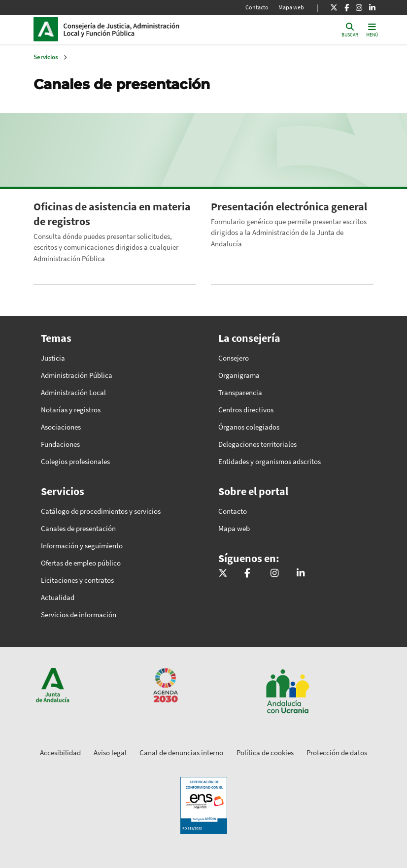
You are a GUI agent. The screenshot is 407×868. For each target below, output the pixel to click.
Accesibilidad (60, 752)
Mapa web (291, 7)
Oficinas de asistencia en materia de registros (112, 214)
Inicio (130, 29)
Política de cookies (265, 752)
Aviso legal (110, 752)
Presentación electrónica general (289, 206)
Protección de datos (337, 752)
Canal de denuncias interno (181, 752)
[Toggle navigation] (372, 29)
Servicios (46, 57)
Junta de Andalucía (48, 29)
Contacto (257, 7)
